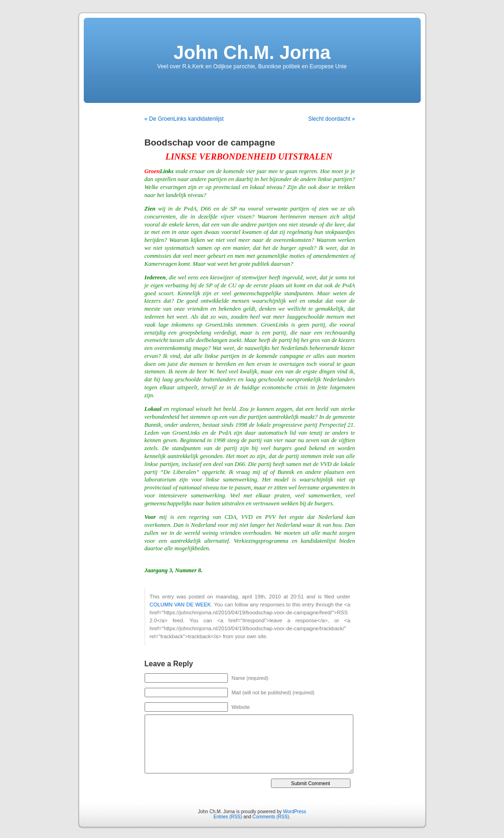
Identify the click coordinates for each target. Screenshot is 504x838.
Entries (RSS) (228, 817)
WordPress (295, 812)
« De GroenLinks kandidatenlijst (184, 119)
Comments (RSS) (271, 817)
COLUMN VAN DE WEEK (180, 605)
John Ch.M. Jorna (252, 52)
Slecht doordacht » (331, 119)
